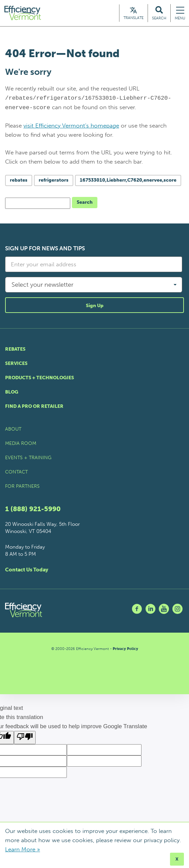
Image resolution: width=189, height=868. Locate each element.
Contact (16, 473)
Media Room (21, 444)
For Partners (22, 487)
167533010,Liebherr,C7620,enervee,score (128, 181)
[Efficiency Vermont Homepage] (24, 13)
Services (16, 364)
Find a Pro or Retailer (34, 407)
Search (85, 203)
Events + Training (28, 459)
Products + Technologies (40, 379)
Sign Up (95, 307)
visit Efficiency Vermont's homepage (71, 126)
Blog (12, 393)
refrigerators (54, 181)
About (13, 430)
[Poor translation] (25, 738)
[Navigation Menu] (180, 13)
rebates (19, 181)
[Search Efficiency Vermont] (159, 13)
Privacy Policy (125, 650)
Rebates (15, 350)
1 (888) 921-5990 (33, 510)
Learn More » (23, 849)
